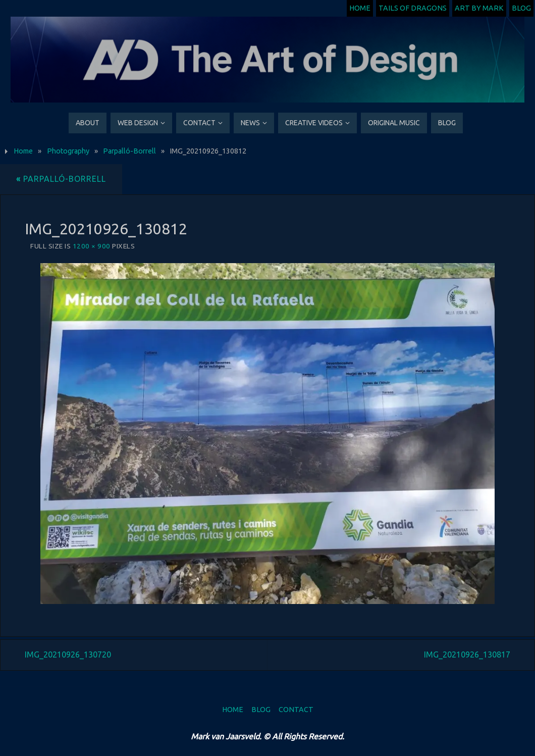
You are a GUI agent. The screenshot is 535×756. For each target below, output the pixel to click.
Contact (296, 710)
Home (360, 8)
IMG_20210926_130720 (68, 654)
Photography (68, 151)
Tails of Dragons (413, 8)
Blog (521, 8)
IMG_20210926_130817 (467, 654)
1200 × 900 (92, 246)
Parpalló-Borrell (129, 151)
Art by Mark (479, 8)
